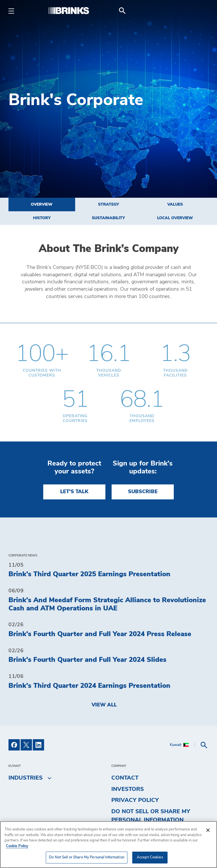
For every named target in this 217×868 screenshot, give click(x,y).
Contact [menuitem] (125, 778)
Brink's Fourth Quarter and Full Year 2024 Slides (87, 660)
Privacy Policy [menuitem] (135, 800)
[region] (108, 845)
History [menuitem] (42, 218)
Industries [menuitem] (26, 778)
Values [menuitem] (175, 205)
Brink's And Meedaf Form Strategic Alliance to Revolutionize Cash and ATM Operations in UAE (107, 604)
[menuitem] (202, 11)
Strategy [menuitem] (108, 205)
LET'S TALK (74, 492)
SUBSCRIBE (143, 492)
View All (104, 705)
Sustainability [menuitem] (108, 218)
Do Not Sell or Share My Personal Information (151, 816)
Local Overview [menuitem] (175, 218)
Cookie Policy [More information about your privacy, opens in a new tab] (17, 846)
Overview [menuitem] (42, 205)
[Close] (208, 830)
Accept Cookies (150, 857)
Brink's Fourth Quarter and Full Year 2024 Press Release (100, 634)
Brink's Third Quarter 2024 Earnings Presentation (89, 686)
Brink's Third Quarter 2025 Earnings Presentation (89, 574)
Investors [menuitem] (128, 789)
